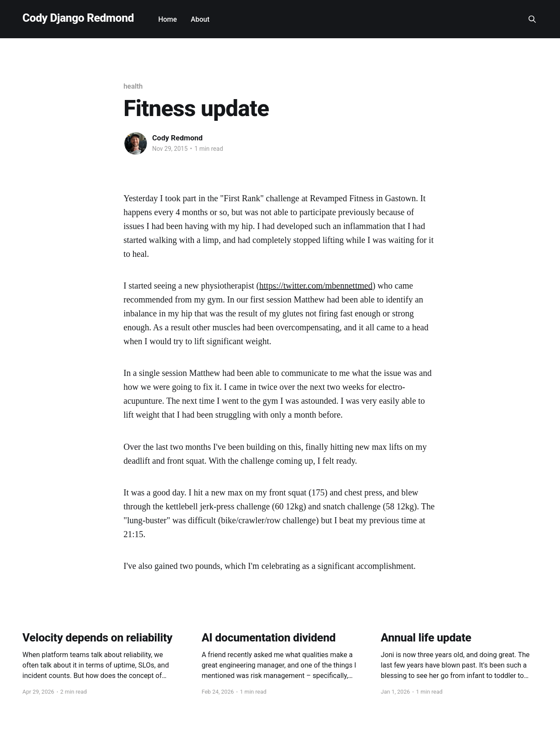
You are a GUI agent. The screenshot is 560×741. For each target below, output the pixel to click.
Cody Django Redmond (78, 18)
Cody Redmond (177, 138)
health (133, 86)
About (200, 19)
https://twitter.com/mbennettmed (316, 286)
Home (168, 19)
